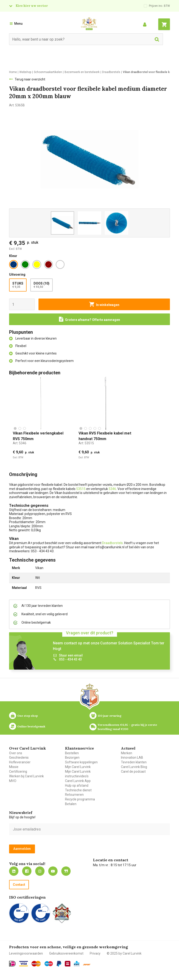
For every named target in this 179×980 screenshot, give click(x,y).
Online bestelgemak (31, 726)
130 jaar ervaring (110, 716)
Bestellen (72, 753)
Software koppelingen (81, 762)
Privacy (95, 953)
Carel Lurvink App (78, 781)
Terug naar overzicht (30, 79)
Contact (19, 885)
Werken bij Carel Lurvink (26, 776)
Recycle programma (80, 799)
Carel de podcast (133, 771)
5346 (112, 489)
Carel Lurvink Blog (134, 767)
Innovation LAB (132, 758)
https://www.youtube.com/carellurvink (53, 871)
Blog (66, 871)
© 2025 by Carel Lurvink (124, 953)
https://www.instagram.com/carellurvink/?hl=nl (40, 871)
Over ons (16, 753)
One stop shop (28, 716)
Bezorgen (72, 758)
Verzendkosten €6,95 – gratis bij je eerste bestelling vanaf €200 (128, 727)
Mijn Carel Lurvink (78, 767)
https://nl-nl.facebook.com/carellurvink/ (27, 871)
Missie (14, 767)
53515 (81, 489)
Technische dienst (78, 790)
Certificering (18, 771)
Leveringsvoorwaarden (26, 953)
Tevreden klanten (134, 762)
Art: (20, 443)
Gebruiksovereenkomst (66, 953)
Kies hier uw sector (32, 6)
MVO (13, 781)
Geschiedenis (19, 758)
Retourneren (74, 795)
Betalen (71, 804)
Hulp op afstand (77, 785)
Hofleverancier (20, 762)
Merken (127, 753)
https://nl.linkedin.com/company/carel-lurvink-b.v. (14, 871)
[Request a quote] (89, 319)
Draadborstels (112, 543)
